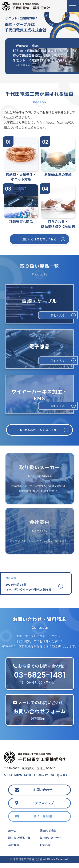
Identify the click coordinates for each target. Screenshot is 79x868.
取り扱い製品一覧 (20, 843)
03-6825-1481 (17, 779)
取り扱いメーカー (51, 843)
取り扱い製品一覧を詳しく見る (39, 430)
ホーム (13, 836)
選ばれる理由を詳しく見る (39, 239)
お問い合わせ (43, 795)
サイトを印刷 (43, 821)
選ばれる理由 (48, 836)
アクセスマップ (43, 808)
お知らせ (46, 850)
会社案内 (14, 850)
